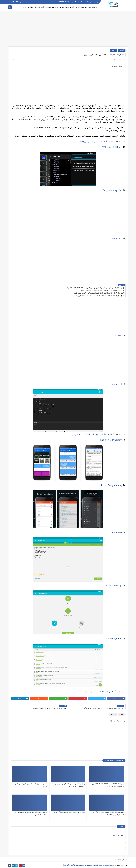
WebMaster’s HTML (111, 147)
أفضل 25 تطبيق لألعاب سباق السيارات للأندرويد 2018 (69, 812)
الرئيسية (95, 7)
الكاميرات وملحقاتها (34, 7)
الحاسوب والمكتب (58, 7)
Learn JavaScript (113, 585)
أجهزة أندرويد (69, 7)
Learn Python (114, 639)
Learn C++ (116, 384)
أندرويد (122, 50)
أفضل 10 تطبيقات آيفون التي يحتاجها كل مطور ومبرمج (92, 434)
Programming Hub (112, 190)
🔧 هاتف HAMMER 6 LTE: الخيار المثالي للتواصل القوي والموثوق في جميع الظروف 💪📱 (96, 288)
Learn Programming (112, 485)
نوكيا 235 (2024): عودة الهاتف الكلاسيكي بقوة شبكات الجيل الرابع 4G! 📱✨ (100, 296)
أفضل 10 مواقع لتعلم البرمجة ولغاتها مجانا (97, 692)
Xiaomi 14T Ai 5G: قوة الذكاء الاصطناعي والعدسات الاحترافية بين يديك (102, 290)
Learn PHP (116, 532)
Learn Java (117, 238)
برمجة (114, 50)
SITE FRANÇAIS (64, 2)
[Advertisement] (68, 30)
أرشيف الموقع (94, 2)
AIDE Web (116, 336)
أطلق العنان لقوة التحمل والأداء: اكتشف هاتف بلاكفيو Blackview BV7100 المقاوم (99, 293)
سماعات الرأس (46, 7)
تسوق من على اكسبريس (83, 7)
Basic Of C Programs (111, 440)
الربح (25, 7)
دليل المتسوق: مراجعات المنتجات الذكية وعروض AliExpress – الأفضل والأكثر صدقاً (88, 865)
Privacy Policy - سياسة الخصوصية (80, 2)
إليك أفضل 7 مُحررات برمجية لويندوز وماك (97, 141)
